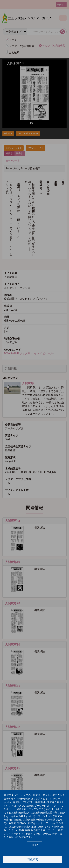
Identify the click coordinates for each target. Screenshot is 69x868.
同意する (33, 859)
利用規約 (34, 845)
